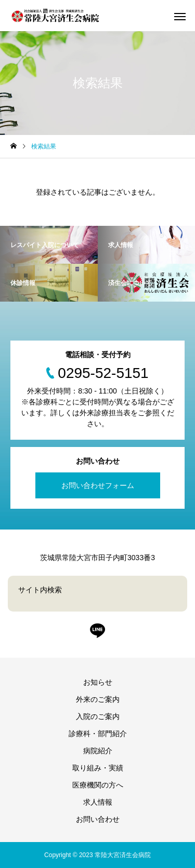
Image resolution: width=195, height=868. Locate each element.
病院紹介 (98, 751)
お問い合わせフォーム (98, 485)
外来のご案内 (98, 699)
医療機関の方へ (98, 785)
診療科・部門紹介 (98, 734)
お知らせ (98, 682)
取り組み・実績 (98, 768)
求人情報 (98, 802)
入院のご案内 (98, 716)
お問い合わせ (98, 819)
